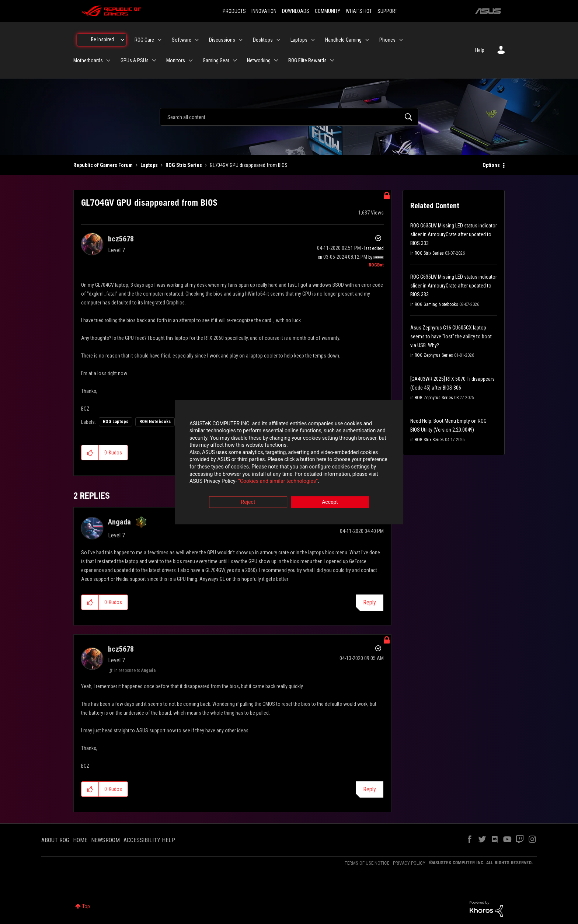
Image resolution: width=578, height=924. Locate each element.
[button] (90, 453)
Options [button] (491, 165)
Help (480, 50)
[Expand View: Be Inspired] (122, 40)
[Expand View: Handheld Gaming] (367, 40)
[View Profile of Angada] (119, 522)
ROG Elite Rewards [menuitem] (307, 60)
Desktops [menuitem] (263, 40)
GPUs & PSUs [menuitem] (135, 60)
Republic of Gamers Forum (103, 165)
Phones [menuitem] (387, 40)
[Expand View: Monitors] (191, 60)
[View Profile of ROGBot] (376, 265)
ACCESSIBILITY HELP (149, 840)
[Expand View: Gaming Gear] (235, 60)
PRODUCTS (234, 11)
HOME (80, 840)
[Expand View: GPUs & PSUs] (154, 60)
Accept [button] (330, 503)
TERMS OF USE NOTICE (367, 863)
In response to (135, 670)
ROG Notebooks (155, 422)
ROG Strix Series (184, 165)
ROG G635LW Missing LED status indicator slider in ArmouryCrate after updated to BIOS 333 (454, 234)
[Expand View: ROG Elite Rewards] (332, 60)
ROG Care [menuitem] (144, 40)
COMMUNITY (328, 11)
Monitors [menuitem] (176, 60)
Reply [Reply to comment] (370, 602)
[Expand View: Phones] (401, 40)
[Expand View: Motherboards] (108, 60)
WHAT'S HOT (359, 11)
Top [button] (86, 906)
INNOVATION (264, 11)
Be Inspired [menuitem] (102, 39)
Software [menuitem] (182, 40)
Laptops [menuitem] (299, 40)
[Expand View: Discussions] (241, 40)
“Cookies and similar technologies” (241, 482)
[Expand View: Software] (197, 40)
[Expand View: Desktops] (278, 40)
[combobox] (289, 117)
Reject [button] (248, 503)
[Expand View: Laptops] (313, 40)
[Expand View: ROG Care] (160, 40)
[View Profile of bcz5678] (121, 239)
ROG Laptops (116, 422)
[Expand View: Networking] (276, 60)
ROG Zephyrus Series (434, 355)
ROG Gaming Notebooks (436, 304)
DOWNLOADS (296, 11)
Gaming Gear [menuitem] (216, 60)
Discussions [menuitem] (222, 40)
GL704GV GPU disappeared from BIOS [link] (249, 165)
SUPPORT (387, 11)
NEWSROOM (105, 840)
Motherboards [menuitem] (88, 60)
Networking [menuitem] (259, 60)
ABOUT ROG (55, 840)
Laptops (149, 165)
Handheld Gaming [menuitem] (343, 40)
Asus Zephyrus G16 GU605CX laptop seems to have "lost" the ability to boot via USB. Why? (451, 337)
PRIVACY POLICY (409, 863)
